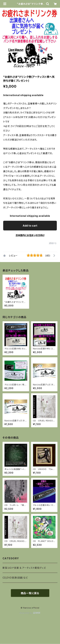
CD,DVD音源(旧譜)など (15, 578)
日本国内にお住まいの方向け (30, 235)
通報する (53, 243)
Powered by (30, 613)
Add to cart (30, 226)
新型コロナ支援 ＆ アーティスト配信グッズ (24, 568)
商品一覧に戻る (30, 593)
